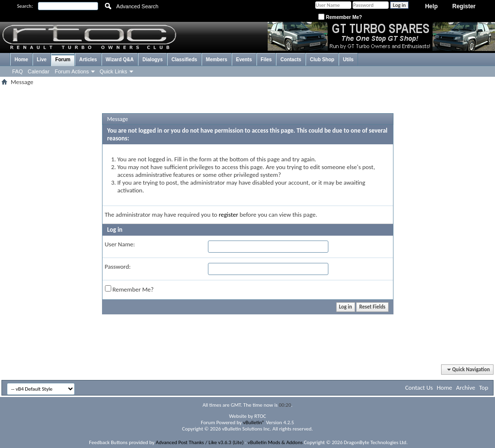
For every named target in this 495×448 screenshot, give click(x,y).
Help (431, 6)
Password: (118, 267)
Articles (88, 60)
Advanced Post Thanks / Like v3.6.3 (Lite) (200, 442)
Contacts (291, 60)
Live (42, 60)
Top (484, 388)
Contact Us (419, 388)
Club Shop (322, 60)
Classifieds (184, 60)
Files (266, 60)
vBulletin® (254, 422)
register (228, 215)
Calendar (39, 71)
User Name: (120, 244)
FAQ (17, 71)
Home (21, 60)
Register (464, 6)
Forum (63, 60)
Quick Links (113, 71)
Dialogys (153, 60)
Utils (348, 60)
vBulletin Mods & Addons (275, 442)
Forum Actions (72, 71)
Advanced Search (137, 6)
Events (244, 60)
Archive (466, 388)
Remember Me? (340, 17)
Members (217, 60)
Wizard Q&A (120, 60)
